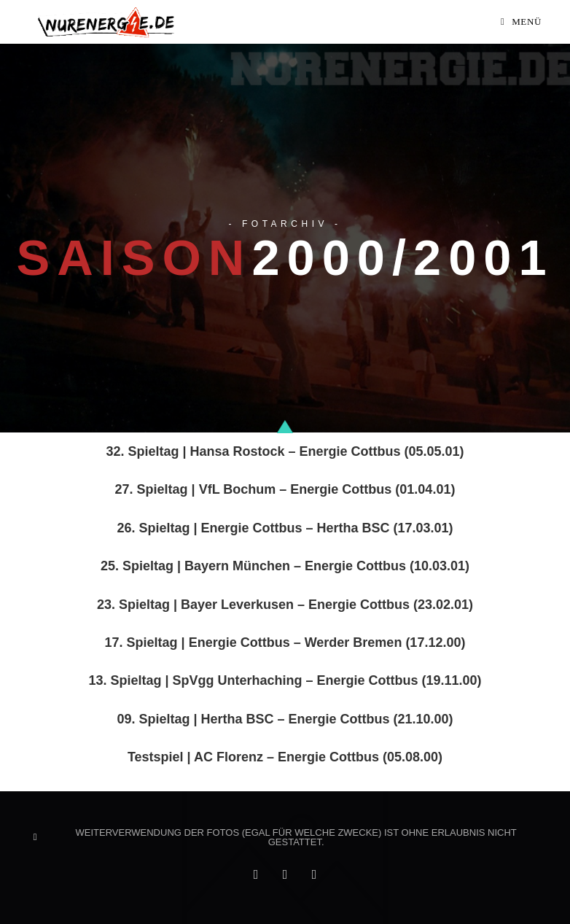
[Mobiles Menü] (521, 22)
